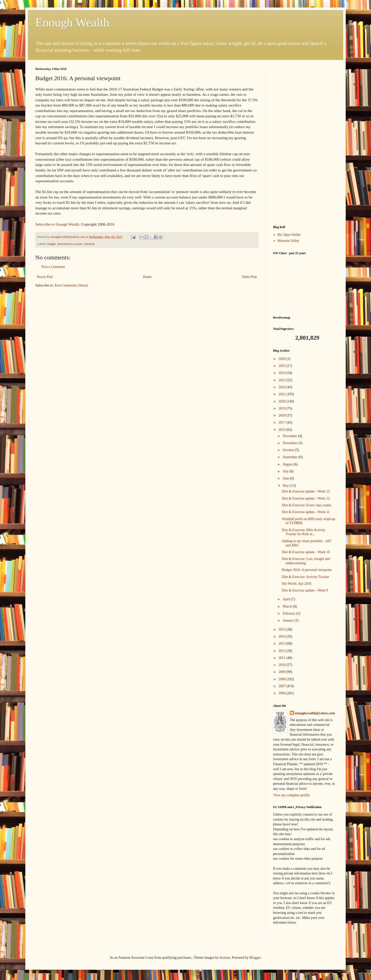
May (286, 486)
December (290, 436)
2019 (283, 408)
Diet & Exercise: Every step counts (306, 505)
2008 (283, 679)
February (289, 613)
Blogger (255, 958)
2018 (283, 415)
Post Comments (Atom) (71, 285)
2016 (283, 430)
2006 (283, 693)
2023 (283, 380)
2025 (283, 366)
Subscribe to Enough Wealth (57, 224)
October (289, 450)
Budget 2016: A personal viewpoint (307, 570)
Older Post (250, 277)
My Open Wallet (289, 235)
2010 (283, 665)
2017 (283, 422)
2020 (283, 401)
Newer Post (45, 277)
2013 (283, 644)
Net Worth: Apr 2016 (297, 584)
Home (147, 277)
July (286, 471)
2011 (282, 658)
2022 (283, 387)
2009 (283, 672)
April (287, 599)
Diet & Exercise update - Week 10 (306, 552)
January (288, 620)
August (288, 464)
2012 (283, 651)
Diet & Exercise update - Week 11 (306, 512)
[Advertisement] (304, 143)
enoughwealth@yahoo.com (315, 713)
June (286, 478)
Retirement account (70, 244)
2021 (283, 394)
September (290, 457)
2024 (283, 373)
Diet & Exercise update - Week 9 (305, 590)
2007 (283, 686)
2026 (283, 359)
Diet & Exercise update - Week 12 (306, 498)
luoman (225, 958)
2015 (283, 629)
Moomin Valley (288, 241)
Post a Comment (53, 267)
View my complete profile (291, 795)
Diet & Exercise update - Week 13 (306, 491)
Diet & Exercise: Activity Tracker (305, 577)
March (288, 606)
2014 (283, 636)
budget (52, 244)
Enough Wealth (72, 22)
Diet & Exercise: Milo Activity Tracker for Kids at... (303, 532)
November (290, 443)
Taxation (89, 244)
